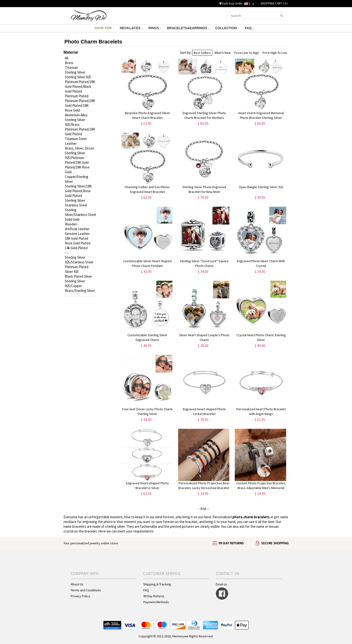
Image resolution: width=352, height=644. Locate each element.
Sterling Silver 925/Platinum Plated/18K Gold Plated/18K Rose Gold (77, 162)
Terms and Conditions (86, 590)
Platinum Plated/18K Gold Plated (80, 132)
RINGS (155, 28)
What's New (223, 53)
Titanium (71, 68)
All (67, 58)
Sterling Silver (75, 72)
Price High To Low (275, 53)
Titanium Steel (76, 139)
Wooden (71, 224)
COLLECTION (227, 28)
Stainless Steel (76, 205)
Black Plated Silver (79, 276)
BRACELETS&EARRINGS (188, 28)
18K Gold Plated (77, 238)
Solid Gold (72, 219)
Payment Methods (156, 602)
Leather (71, 143)
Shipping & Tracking (157, 584)
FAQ (249, 28)
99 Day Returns (154, 596)
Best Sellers (202, 53)
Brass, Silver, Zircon (79, 148)
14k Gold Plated (76, 248)
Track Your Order (231, 3)
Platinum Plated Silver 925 (77, 269)
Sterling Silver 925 (78, 77)
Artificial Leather (77, 229)
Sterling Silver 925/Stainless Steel (79, 260)
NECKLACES (131, 28)
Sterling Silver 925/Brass (75, 122)
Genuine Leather (77, 234)
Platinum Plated (77, 96)
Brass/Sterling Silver (80, 291)
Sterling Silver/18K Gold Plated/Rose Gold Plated (78, 191)
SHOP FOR (104, 28)
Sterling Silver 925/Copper (75, 283)
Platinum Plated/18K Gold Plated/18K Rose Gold (80, 105)
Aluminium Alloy (76, 115)
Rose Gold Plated (78, 243)
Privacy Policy (80, 596)
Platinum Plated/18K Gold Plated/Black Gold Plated (80, 86)
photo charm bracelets (251, 517)
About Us (77, 584)
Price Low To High (247, 53)
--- (67, 253)
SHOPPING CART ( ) (274, 3)
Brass (69, 63)
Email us (221, 584)
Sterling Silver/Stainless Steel (80, 212)
